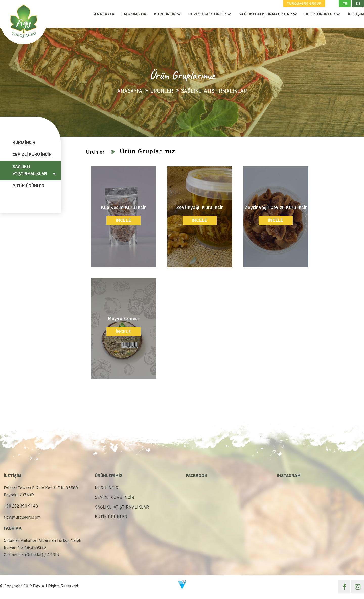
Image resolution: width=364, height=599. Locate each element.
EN (358, 4)
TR (345, 4)
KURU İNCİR (168, 15)
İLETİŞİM (356, 15)
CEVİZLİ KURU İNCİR (210, 15)
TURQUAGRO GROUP (304, 4)
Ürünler (162, 91)
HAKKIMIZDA (134, 15)
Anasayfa (130, 91)
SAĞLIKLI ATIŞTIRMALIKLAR (268, 15)
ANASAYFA (104, 15)
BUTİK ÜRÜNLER (322, 15)
